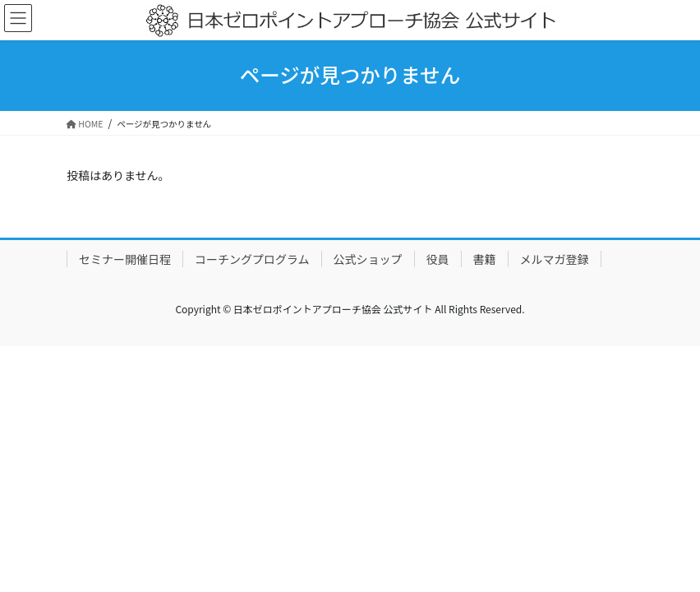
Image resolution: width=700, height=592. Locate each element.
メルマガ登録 (555, 259)
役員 (438, 259)
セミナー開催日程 (125, 259)
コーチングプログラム (252, 259)
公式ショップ (368, 259)
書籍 (485, 259)
